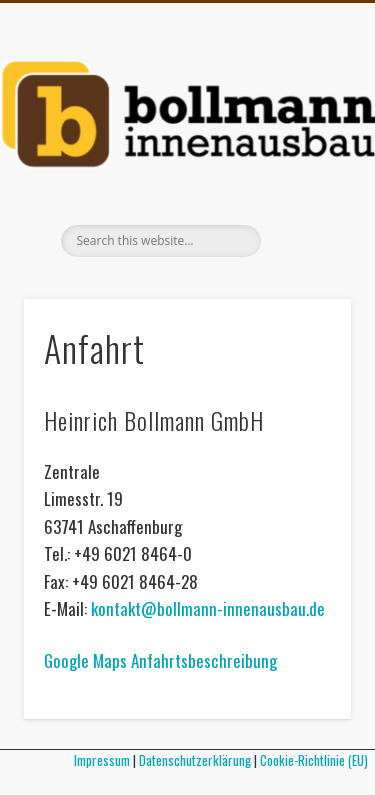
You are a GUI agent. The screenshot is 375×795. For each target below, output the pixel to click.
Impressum (102, 760)
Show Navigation (303, 179)
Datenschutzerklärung (195, 760)
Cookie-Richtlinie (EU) (317, 760)
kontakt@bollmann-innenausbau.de (208, 608)
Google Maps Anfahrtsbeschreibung (160, 660)
